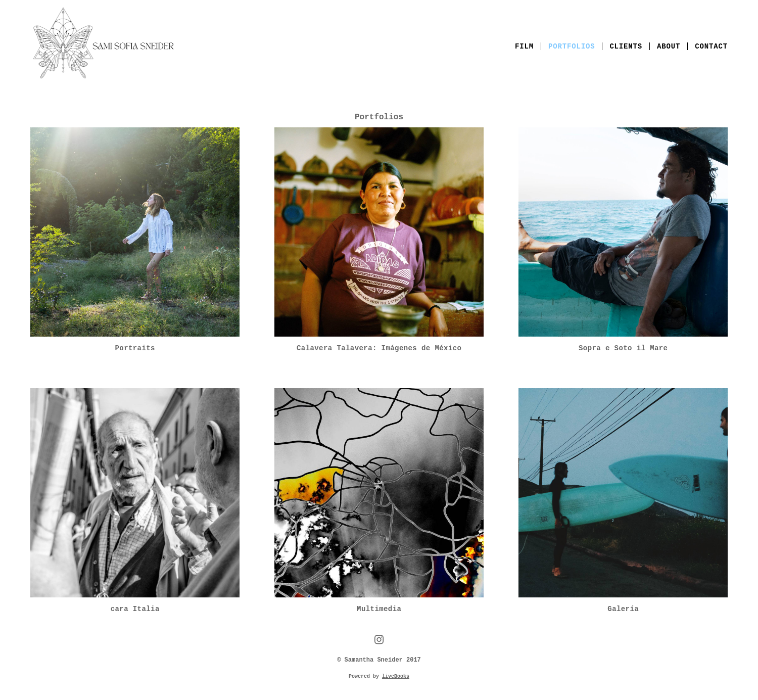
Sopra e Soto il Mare (623, 348)
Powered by (379, 676)
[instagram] (379, 641)
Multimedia (379, 609)
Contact (711, 46)
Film (524, 46)
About (669, 46)
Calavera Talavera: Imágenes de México (379, 348)
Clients (626, 46)
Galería (623, 609)
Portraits (135, 348)
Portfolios (572, 46)
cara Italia (135, 609)
